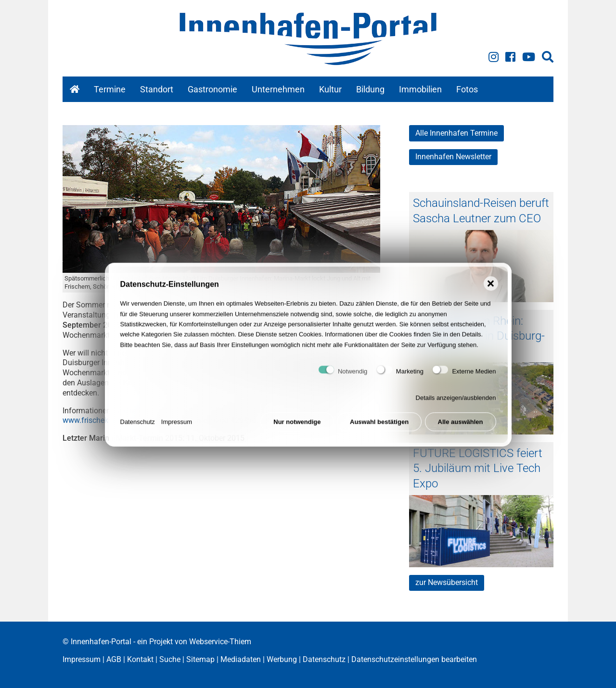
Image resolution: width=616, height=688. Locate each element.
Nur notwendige (297, 427)
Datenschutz (138, 427)
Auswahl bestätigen (379, 427)
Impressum (177, 427)
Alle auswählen (461, 427)
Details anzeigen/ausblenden (456, 403)
